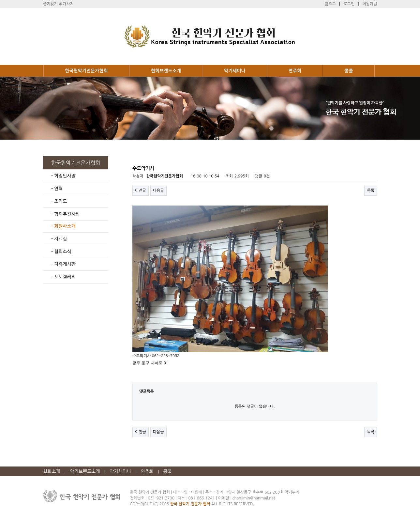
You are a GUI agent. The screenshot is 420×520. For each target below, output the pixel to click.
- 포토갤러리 (63, 277)
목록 (371, 191)
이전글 (141, 191)
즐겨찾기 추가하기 (58, 4)
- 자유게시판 (63, 264)
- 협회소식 (61, 252)
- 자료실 (59, 239)
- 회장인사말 (63, 176)
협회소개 (52, 471)
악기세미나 (235, 71)
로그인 (349, 4)
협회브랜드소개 (166, 71)
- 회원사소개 (63, 226)
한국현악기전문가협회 (86, 71)
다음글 (158, 191)
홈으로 (330, 4)
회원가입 (370, 4)
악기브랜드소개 (85, 471)
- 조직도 (59, 201)
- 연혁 (57, 189)
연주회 (295, 71)
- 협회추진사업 (66, 214)
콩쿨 (349, 71)
